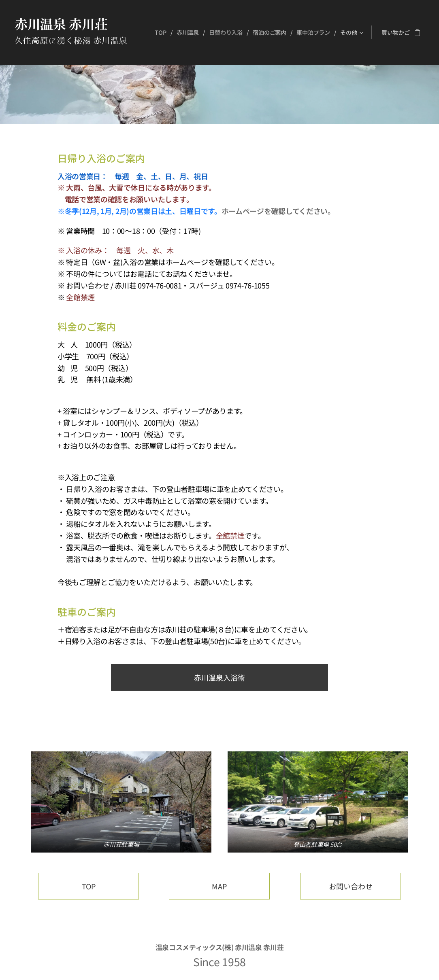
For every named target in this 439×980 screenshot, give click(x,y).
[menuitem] (161, 32)
